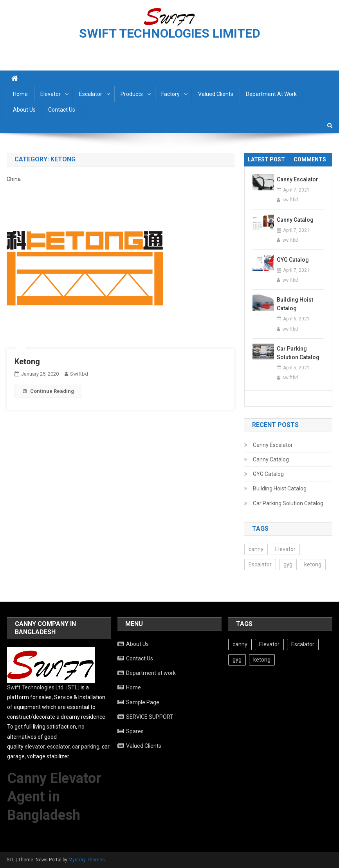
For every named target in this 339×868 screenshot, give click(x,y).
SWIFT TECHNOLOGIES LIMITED (170, 33)
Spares (135, 731)
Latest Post (266, 159)
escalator (58, 747)
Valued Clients (216, 94)
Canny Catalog (295, 220)
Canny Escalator (298, 179)
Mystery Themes (87, 860)
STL (73, 687)
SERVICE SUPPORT (150, 717)
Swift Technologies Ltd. (36, 687)
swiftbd (79, 374)
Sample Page (143, 702)
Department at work (271, 94)
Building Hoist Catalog (295, 304)
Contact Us (62, 110)
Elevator (50, 94)
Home (20, 94)
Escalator (91, 94)
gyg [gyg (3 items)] (288, 564)
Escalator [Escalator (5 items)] (260, 564)
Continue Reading (48, 391)
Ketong (27, 362)
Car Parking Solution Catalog (298, 353)
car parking (86, 747)
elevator (35, 747)
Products (132, 94)
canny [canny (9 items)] (256, 549)
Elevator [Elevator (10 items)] (285, 549)
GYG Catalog (293, 260)
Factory (170, 94)
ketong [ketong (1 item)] (313, 564)
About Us (24, 110)
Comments (310, 159)
